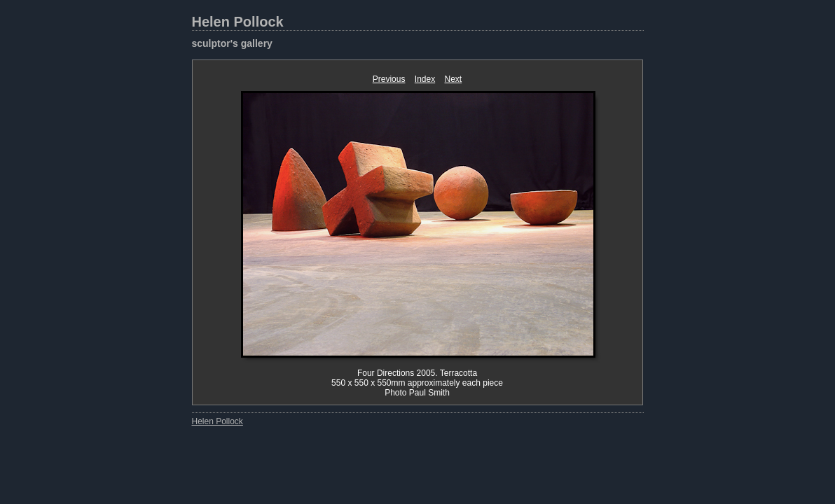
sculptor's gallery (232, 43)
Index (425, 79)
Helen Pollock (238, 22)
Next (454, 79)
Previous (389, 79)
